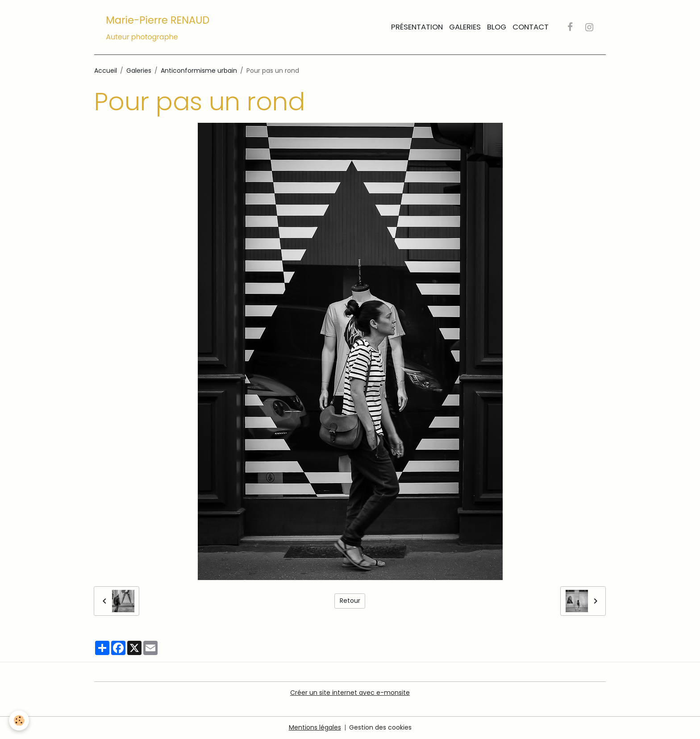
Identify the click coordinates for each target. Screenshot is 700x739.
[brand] (160, 27)
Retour (350, 601)
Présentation (417, 27)
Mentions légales (315, 727)
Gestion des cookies (380, 727)
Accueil (106, 71)
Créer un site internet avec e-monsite (350, 693)
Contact (531, 27)
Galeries (465, 27)
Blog (497, 27)
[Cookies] (19, 720)
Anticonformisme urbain (199, 71)
